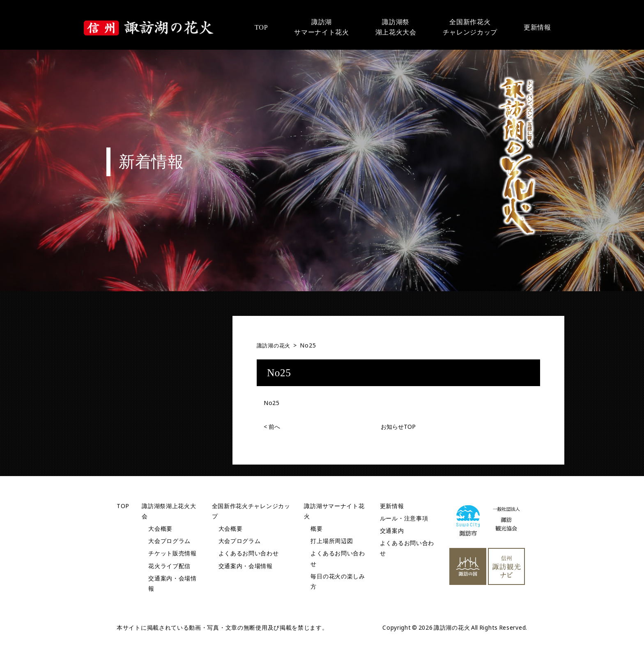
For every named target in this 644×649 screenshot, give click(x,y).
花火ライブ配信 (169, 565)
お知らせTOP (398, 426)
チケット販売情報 (172, 553)
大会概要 (160, 528)
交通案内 (392, 530)
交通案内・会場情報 (246, 565)
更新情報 (392, 505)
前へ (272, 426)
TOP (123, 505)
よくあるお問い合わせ (249, 553)
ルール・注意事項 (404, 518)
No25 (272, 402)
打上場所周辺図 (332, 541)
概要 (316, 528)
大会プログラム (169, 541)
